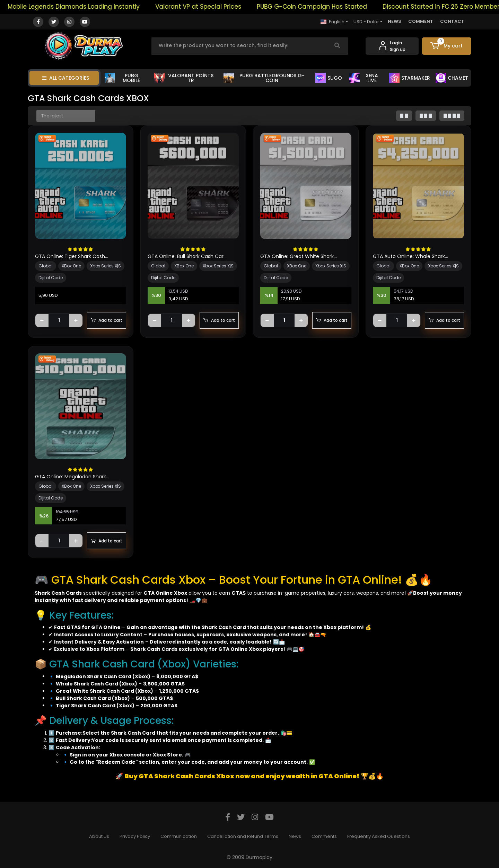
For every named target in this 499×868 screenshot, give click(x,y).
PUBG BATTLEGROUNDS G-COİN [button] (264, 78)
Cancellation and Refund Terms (243, 836)
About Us (99, 836)
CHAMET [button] (452, 78)
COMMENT (421, 21)
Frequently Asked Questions (379, 836)
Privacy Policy (135, 836)
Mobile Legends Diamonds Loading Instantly (83, 7)
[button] (447, 46)
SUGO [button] (329, 78)
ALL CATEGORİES (66, 78)
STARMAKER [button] (410, 78)
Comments (324, 836)
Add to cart (107, 320)
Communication (179, 836)
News (295, 836)
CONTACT (452, 21)
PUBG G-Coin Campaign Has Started (321, 7)
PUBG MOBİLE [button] (122, 78)
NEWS (395, 21)
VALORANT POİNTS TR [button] (184, 78)
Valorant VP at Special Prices (208, 7)
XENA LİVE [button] (364, 78)
